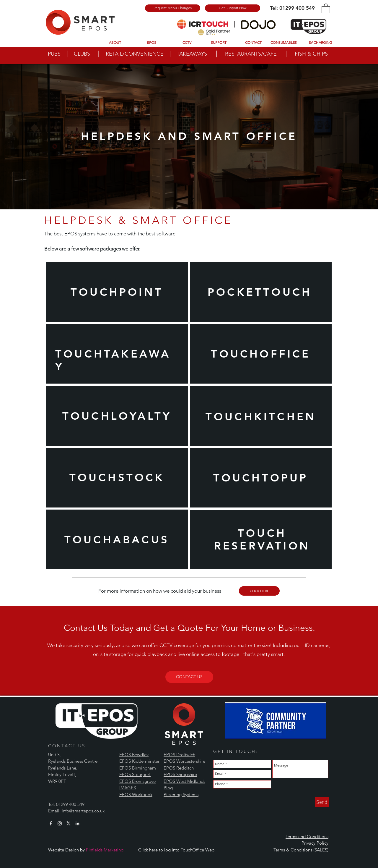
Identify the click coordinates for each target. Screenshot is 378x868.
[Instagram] (60, 823)
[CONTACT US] (189, 677)
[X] (69, 823)
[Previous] (32, 136)
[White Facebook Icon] (51, 823)
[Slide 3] (189, 244)
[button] (326, 8)
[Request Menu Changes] (173, 8)
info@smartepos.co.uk (83, 811)
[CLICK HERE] (259, 591)
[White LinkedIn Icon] (77, 823)
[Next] (346, 136)
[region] (117, 292)
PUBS (54, 54)
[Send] (322, 802)
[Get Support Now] (233, 8)
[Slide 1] (189, 194)
